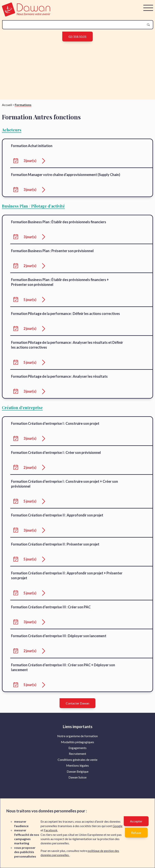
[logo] (26, 15)
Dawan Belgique (78, 776)
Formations (23, 109)
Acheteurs (12, 134)
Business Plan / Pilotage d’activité (33, 210)
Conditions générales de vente (77, 764)
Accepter (136, 821)
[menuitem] (77, 740)
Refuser (136, 833)
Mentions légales (77, 770)
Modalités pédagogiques (77, 746)
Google (117, 826)
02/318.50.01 (77, 37)
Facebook (51, 830)
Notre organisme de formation (77, 740)
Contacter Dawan (77, 708)
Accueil (7, 109)
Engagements (77, 752)
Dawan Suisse (77, 782)
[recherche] (75, 25)
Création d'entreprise (22, 412)
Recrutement (77, 758)
